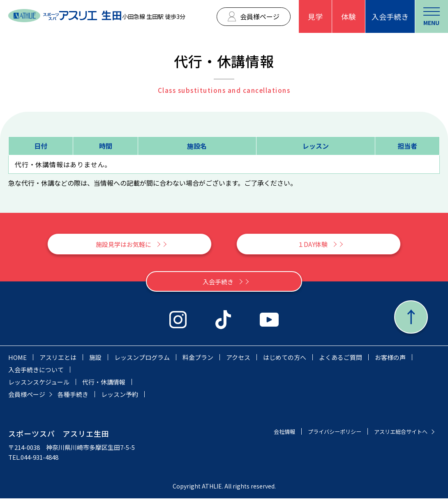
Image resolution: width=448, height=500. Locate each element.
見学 (315, 16)
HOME (17, 359)
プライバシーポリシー (322, 433)
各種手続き (73, 396)
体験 (349, 16)
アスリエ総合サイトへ (397, 433)
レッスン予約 (120, 396)
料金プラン (198, 359)
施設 (95, 359)
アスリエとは (58, 359)
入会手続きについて (36, 371)
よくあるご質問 (341, 359)
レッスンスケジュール (39, 384)
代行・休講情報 (104, 384)
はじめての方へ (285, 359)
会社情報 (266, 433)
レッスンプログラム (142, 359)
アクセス (238, 359)
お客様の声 (390, 359)
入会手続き (390, 16)
